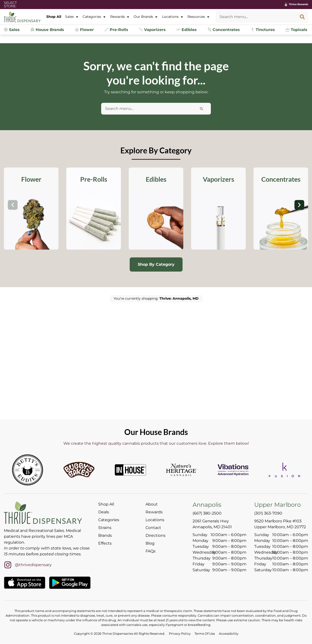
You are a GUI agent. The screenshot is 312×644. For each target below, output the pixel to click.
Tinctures (263, 30)
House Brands (47, 30)
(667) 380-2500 (207, 513)
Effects (105, 544)
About (152, 505)
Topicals (297, 30)
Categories (94, 17)
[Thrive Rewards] (286, 4)
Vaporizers (152, 30)
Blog (150, 544)
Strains (105, 528)
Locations (173, 17)
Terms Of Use (205, 634)
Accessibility (229, 634)
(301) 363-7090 (268, 513)
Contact (153, 528)
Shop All (54, 17)
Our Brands (146, 17)
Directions (156, 536)
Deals (104, 512)
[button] (13, 205)
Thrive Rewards (298, 4)
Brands (105, 536)
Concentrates (224, 30)
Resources (199, 17)
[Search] (302, 17)
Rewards (120, 17)
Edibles (187, 30)
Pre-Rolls (116, 30)
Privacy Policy (180, 634)
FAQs (151, 552)
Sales (72, 17)
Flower (84, 30)
